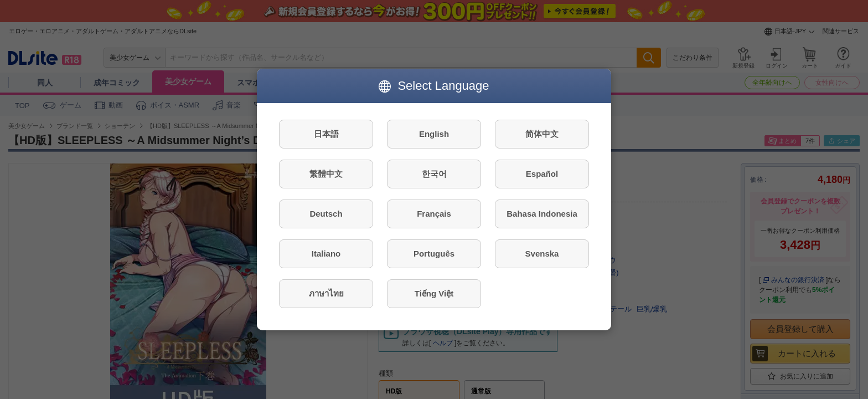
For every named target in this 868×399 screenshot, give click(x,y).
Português (434, 254)
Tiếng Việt (434, 293)
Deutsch (326, 214)
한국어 (434, 174)
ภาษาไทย (326, 293)
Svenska (542, 254)
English (434, 134)
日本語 (326, 134)
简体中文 (542, 134)
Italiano (326, 254)
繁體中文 (326, 174)
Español (542, 174)
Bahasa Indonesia (542, 214)
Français (434, 214)
